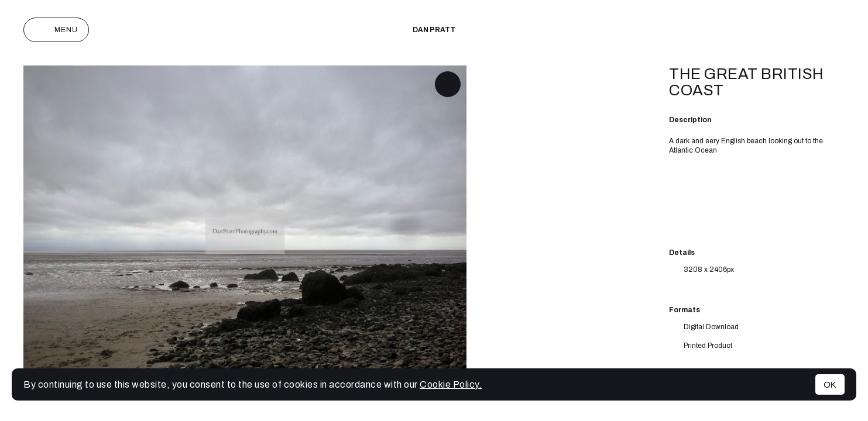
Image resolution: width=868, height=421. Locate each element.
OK (830, 384)
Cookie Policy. (451, 384)
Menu (56, 30)
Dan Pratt (434, 30)
